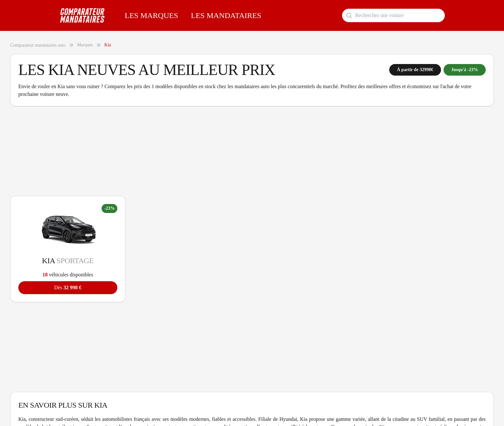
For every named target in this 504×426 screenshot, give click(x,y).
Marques (85, 45)
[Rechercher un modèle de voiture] (393, 15)
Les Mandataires (226, 15)
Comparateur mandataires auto (38, 45)
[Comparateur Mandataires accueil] (82, 15)
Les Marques (151, 15)
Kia (108, 45)
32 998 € (68, 287)
